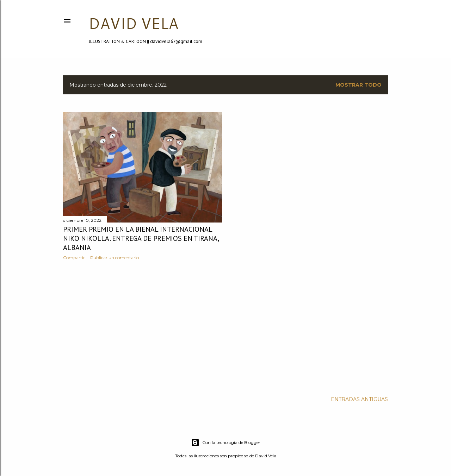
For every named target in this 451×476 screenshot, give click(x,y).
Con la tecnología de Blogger (226, 443)
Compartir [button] (74, 258)
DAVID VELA (133, 23)
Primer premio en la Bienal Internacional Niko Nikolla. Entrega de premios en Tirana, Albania (141, 238)
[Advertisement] (143, 327)
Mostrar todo (359, 85)
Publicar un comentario (115, 258)
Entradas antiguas (359, 399)
